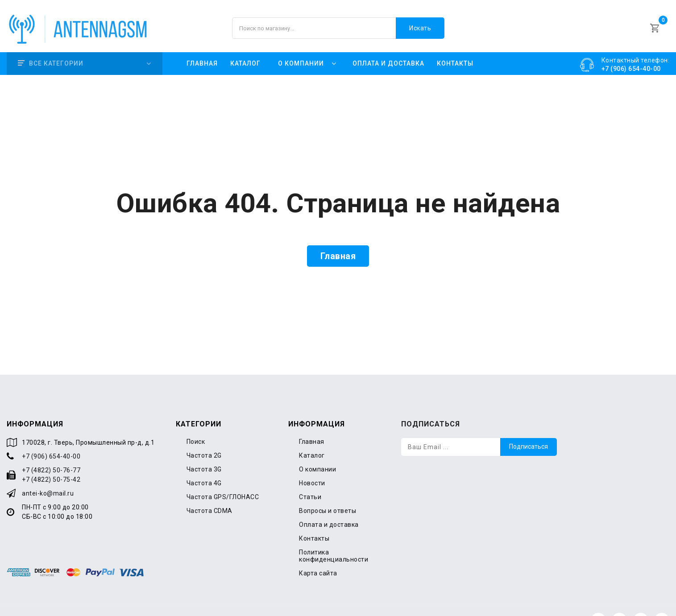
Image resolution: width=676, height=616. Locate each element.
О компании (317, 448)
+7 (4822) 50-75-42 (51, 459)
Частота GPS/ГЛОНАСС (223, 476)
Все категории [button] (51, 51)
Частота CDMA (209, 490)
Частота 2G (204, 434)
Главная (202, 51)
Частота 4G (204, 462)
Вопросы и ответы (328, 490)
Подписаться (529, 426)
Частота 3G (204, 448)
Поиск (196, 421)
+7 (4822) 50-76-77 (51, 449)
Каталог (245, 51)
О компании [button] (301, 51)
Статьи (310, 476)
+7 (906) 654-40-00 (51, 435)
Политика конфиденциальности (334, 535)
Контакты (455, 51)
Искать (420, 22)
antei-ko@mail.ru (48, 472)
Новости (312, 462)
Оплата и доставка (388, 51)
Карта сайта (318, 552)
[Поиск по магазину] (338, 22)
